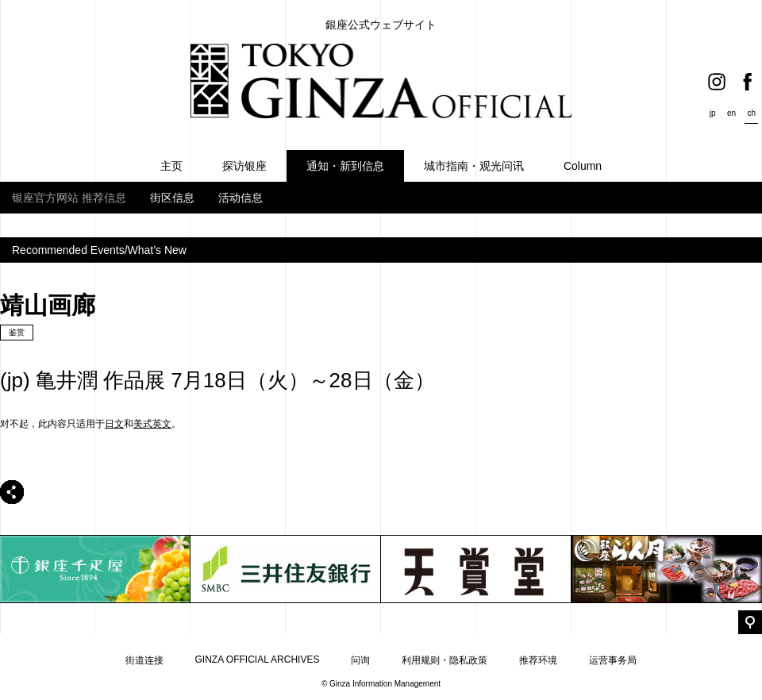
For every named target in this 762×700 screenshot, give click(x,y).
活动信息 (241, 198)
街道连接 (144, 660)
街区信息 (172, 198)
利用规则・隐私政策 (444, 660)
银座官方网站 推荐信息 (69, 198)
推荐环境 (538, 660)
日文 (114, 424)
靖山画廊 (48, 305)
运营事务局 (613, 660)
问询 (360, 660)
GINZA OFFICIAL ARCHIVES (258, 660)
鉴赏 (17, 332)
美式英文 (152, 424)
